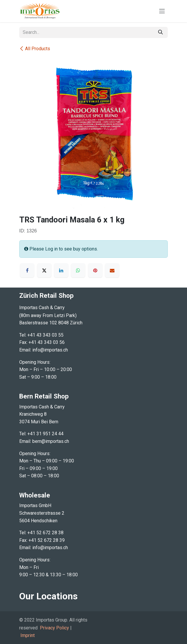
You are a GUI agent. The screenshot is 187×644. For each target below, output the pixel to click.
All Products (35, 49)
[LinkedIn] (61, 270)
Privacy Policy (54, 628)
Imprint (28, 635)
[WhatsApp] (78, 270)
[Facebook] (27, 270)
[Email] (112, 270)
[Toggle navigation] (162, 11)
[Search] (160, 32)
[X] (44, 270)
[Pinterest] (95, 270)
